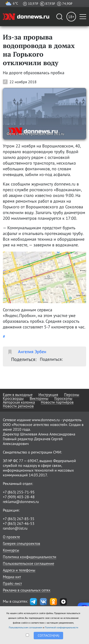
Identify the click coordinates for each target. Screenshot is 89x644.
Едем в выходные (18, 395)
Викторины (39, 398)
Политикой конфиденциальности (61, 627)
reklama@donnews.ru (21, 502)
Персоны (72, 395)
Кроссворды (13, 398)
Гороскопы (63, 398)
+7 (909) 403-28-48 (19, 497)
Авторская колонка (19, 402)
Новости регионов (18, 406)
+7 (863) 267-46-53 (19, 523)
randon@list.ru (15, 528)
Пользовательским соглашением (26, 627)
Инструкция (48, 395)
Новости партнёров (57, 402)
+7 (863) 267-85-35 (19, 519)
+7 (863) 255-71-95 (19, 492)
